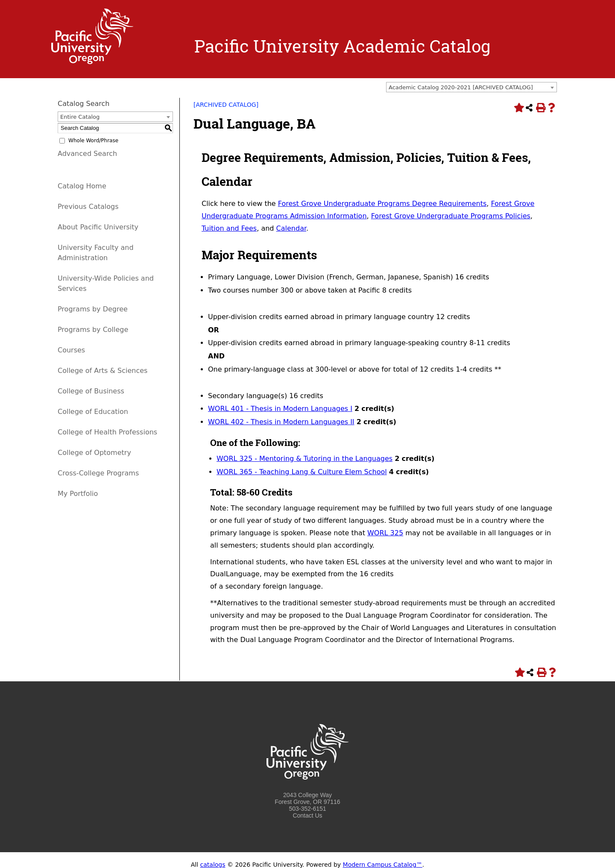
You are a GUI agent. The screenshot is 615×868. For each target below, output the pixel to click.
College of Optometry (94, 453)
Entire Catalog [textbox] (80, 117)
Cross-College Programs (98, 473)
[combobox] (471, 87)
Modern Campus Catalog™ (383, 865)
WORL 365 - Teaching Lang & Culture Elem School (302, 472)
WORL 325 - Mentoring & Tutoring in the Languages (305, 459)
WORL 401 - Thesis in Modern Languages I (280, 409)
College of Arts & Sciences (102, 371)
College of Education (93, 412)
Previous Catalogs (88, 207)
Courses (71, 350)
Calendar (291, 228)
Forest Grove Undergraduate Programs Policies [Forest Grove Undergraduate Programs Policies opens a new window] (451, 216)
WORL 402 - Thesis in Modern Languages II (281, 422)
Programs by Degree (93, 309)
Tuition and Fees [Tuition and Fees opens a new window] (229, 228)
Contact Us (307, 815)
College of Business (91, 391)
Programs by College (93, 330)
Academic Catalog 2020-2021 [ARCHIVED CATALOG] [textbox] (461, 87)
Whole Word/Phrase (93, 141)
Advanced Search (87, 154)
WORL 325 (385, 533)
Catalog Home (82, 186)
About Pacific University (98, 227)
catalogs (213, 865)
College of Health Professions (107, 432)
